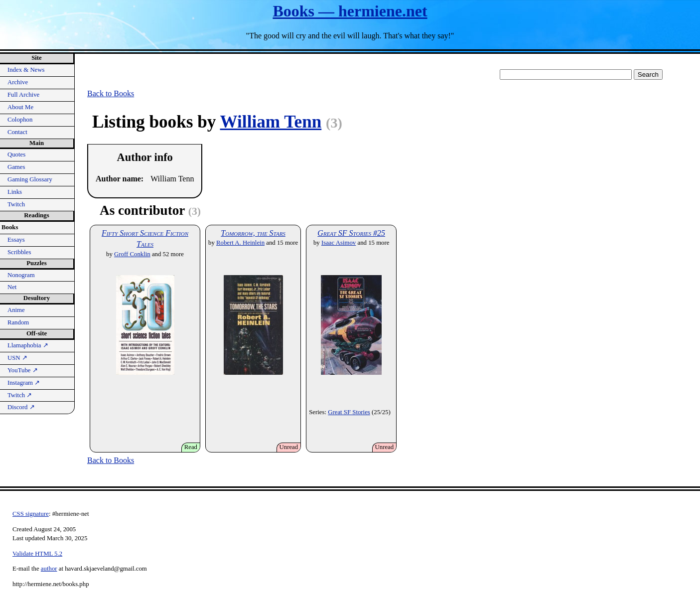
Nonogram (21, 275)
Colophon (20, 120)
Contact (17, 132)
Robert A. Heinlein (240, 243)
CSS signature (31, 514)
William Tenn (271, 122)
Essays (16, 240)
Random (18, 322)
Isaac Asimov (339, 243)
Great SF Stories (349, 412)
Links (15, 192)
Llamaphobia (28, 345)
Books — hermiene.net (350, 11)
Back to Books (111, 93)
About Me (20, 107)
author (49, 569)
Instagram (24, 383)
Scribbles (19, 252)
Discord (21, 407)
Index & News (26, 70)
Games (16, 167)
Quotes (16, 154)
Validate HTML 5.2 (37, 554)
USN (17, 358)
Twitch (16, 204)
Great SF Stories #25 (351, 233)
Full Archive (23, 95)
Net (12, 287)
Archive (18, 82)
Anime (16, 310)
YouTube (23, 370)
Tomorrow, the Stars (253, 233)
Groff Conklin (132, 254)
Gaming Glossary (30, 179)
